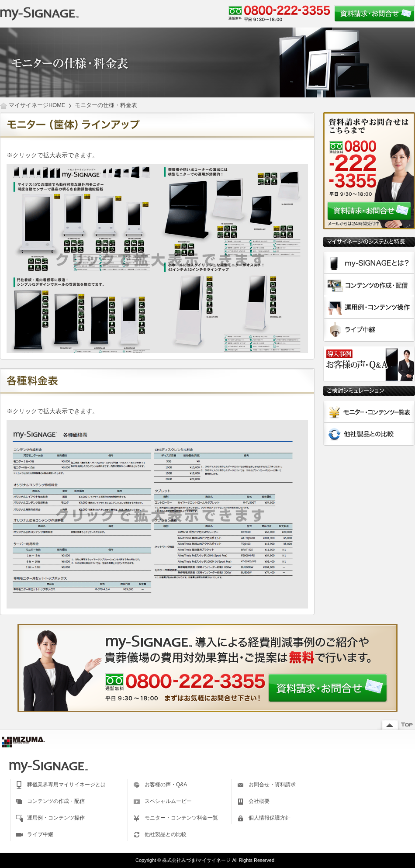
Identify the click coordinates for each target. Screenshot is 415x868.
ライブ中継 (40, 834)
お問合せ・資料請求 (272, 785)
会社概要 (259, 801)
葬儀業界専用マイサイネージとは (66, 785)
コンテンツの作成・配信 (56, 801)
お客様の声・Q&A (166, 785)
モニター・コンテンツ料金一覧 (181, 818)
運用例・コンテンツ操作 (56, 818)
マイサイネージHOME (37, 105)
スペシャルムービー (168, 801)
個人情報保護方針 (270, 818)
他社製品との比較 (166, 834)
